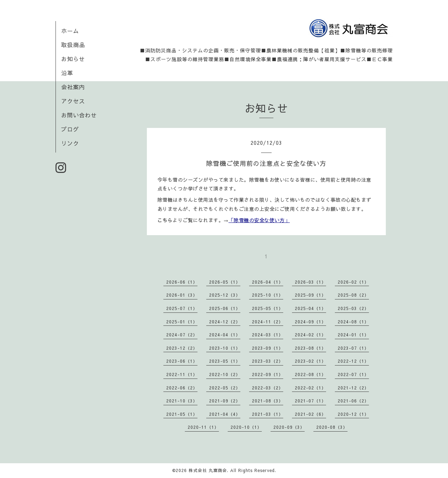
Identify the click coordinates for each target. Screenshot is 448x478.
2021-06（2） (353, 401)
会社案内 (73, 87)
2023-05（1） (225, 361)
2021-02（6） (310, 414)
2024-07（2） (182, 335)
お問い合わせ (79, 115)
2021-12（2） (353, 388)
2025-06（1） (225, 308)
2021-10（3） (182, 401)
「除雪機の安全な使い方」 (259, 220)
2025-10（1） (268, 295)
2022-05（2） (225, 388)
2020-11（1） (203, 427)
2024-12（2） (225, 322)
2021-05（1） (182, 414)
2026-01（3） (182, 295)
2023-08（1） (310, 348)
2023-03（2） (268, 361)
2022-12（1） (353, 361)
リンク (70, 143)
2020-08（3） (332, 427)
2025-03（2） (353, 308)
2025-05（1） (268, 308)
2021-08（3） (268, 401)
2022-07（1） (353, 374)
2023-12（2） (182, 348)
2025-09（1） (310, 295)
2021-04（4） (225, 414)
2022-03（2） (268, 388)
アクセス (73, 101)
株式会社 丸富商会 (208, 470)
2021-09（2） (225, 401)
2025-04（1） (310, 308)
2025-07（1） (182, 308)
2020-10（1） (246, 427)
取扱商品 (73, 45)
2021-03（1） (268, 414)
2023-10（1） (225, 348)
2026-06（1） (182, 282)
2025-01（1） (182, 322)
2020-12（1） (353, 414)
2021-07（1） (310, 401)
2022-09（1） (268, 374)
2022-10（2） (225, 374)
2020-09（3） (289, 427)
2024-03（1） (268, 335)
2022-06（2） (182, 388)
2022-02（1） (310, 388)
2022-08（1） (310, 374)
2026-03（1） (310, 282)
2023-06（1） (182, 361)
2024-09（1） (310, 322)
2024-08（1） (353, 322)
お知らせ (73, 59)
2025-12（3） (225, 295)
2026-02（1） (353, 282)
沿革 (67, 73)
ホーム (70, 31)
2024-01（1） (353, 335)
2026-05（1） (225, 282)
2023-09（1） (268, 348)
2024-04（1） (225, 335)
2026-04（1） (268, 282)
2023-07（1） (353, 348)
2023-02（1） (310, 361)
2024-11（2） (268, 322)
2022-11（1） (182, 374)
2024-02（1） (310, 335)
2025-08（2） (353, 295)
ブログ (70, 129)
